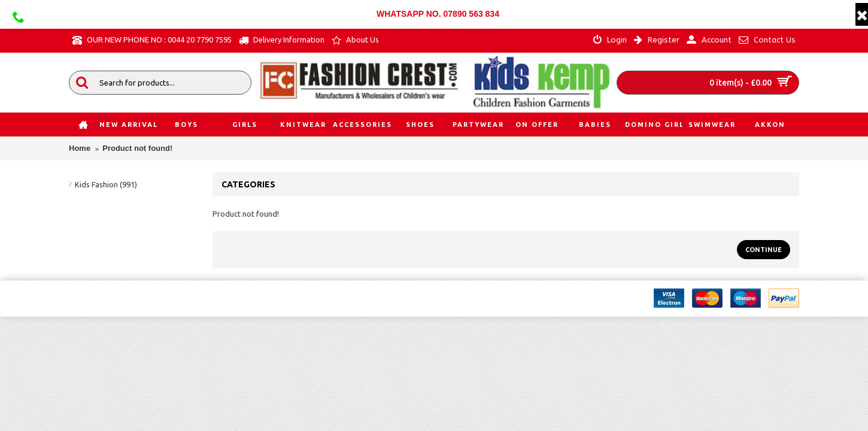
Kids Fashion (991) (106, 184)
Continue (764, 250)
